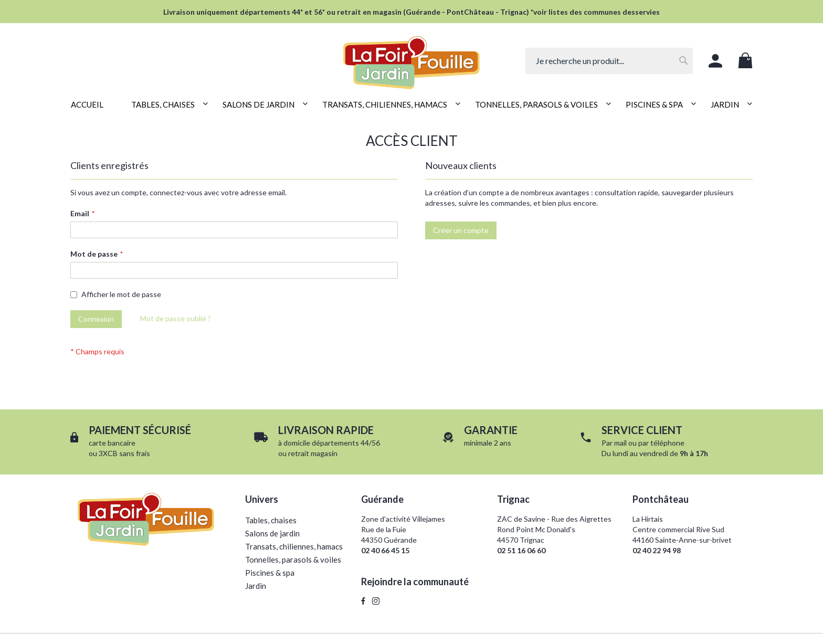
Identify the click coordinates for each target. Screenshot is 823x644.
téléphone (667, 443)
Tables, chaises (271, 520)
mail (620, 443)
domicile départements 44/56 (332, 443)
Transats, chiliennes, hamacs (294, 546)
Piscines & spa (270, 573)
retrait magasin (313, 453)
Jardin (256, 586)
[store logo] (411, 57)
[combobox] (609, 61)
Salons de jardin (272, 533)
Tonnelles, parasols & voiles (293, 559)
